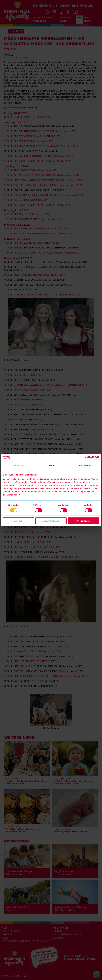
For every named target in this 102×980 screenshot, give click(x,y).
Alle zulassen (83, 521)
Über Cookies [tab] (84, 465)
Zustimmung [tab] (18, 465)
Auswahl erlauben (51, 521)
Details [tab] (51, 465)
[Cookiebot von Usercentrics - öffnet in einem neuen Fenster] (87, 458)
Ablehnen (19, 521)
